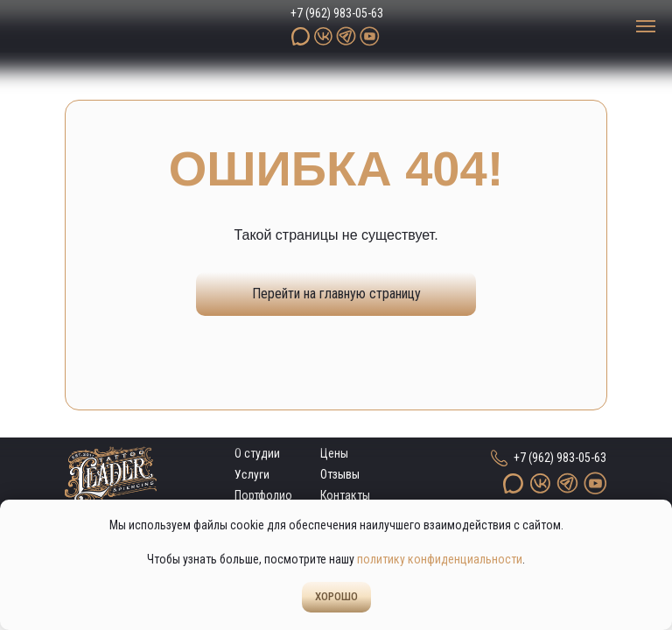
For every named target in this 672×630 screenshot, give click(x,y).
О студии (257, 453)
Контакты (345, 495)
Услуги (252, 475)
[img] (101, 27)
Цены (334, 453)
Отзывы (340, 474)
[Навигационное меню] (646, 26)
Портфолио (263, 495)
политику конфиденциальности (440, 559)
